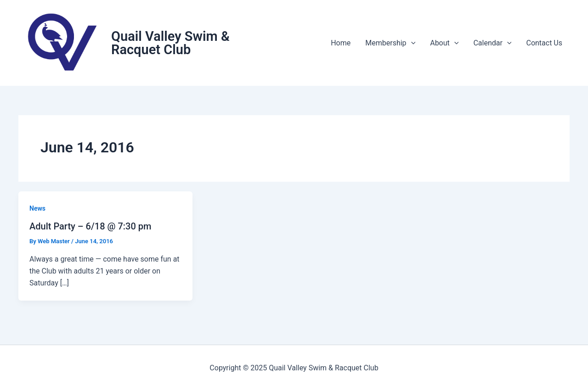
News (37, 208)
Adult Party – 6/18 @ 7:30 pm (90, 226)
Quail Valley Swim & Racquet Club (170, 43)
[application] (411, 43)
